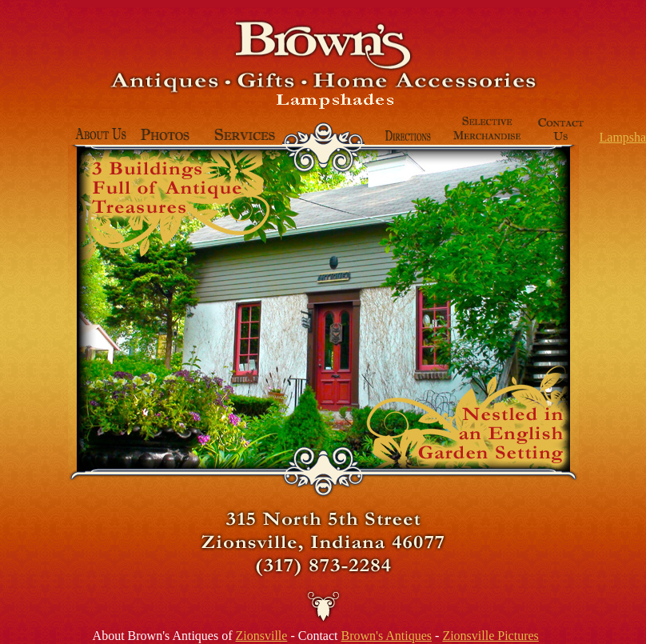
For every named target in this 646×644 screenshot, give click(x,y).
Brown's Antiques (386, 636)
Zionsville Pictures (490, 636)
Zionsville (262, 636)
